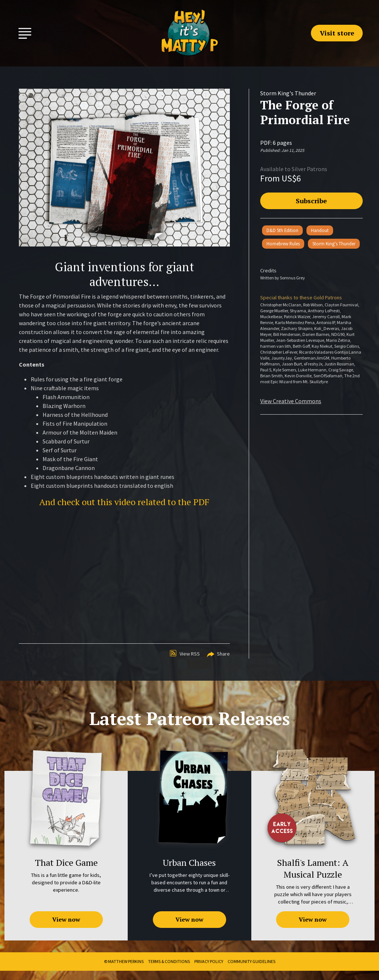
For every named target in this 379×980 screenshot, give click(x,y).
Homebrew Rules (283, 244)
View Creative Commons (291, 401)
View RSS (185, 654)
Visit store (337, 33)
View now (66, 919)
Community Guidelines (251, 961)
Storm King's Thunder (334, 244)
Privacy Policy (209, 961)
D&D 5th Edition (282, 230)
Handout (320, 230)
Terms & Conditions (169, 961)
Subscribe (311, 201)
